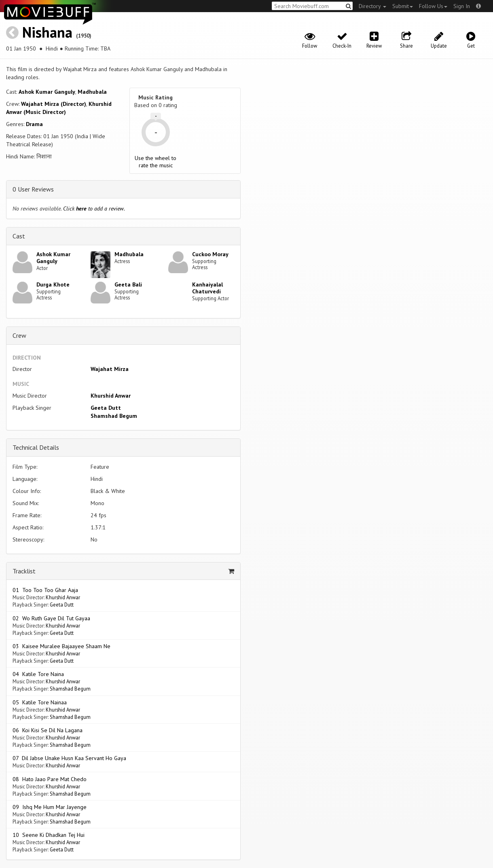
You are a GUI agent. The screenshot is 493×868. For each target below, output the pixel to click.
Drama (34, 124)
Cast (19, 236)
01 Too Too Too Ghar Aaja (45, 590)
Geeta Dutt (106, 408)
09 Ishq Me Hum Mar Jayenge (50, 807)
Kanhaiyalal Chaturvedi (207, 288)
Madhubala (92, 92)
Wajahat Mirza (110, 369)
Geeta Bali (128, 284)
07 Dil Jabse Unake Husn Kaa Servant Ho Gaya (69, 758)
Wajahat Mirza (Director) (54, 104)
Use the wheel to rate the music (156, 162)
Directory (372, 6)
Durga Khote (53, 284)
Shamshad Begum (114, 416)
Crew (19, 335)
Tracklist (24, 571)
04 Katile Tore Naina (38, 674)
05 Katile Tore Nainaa (40, 702)
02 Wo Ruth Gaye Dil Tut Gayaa (51, 618)
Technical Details (36, 447)
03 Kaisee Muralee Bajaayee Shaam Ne (61, 646)
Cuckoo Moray (210, 254)
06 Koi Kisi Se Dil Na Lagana (48, 730)
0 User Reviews (33, 189)
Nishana (47, 32)
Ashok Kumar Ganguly (47, 92)
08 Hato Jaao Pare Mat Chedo (50, 779)
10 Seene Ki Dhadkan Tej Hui (49, 835)
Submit (403, 6)
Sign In (462, 6)
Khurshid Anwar (111, 396)
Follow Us (433, 6)
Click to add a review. (94, 209)
